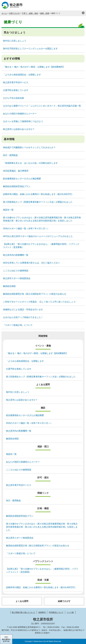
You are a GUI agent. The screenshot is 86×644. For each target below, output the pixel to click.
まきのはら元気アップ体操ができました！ (23, 317)
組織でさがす (64, 601)
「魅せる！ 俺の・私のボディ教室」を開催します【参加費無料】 (34, 67)
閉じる (83, 13)
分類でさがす (14, 13)
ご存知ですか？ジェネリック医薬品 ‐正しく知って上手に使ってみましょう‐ (39, 302)
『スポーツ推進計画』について (18, 325)
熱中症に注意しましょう (15, 41)
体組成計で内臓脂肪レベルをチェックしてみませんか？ (29, 147)
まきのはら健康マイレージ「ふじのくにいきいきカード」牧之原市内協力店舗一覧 (42, 106)
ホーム (4, 13)
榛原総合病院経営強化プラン (17, 186)
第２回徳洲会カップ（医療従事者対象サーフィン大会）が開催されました (38, 202)
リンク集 (70, 612)
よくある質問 (22, 601)
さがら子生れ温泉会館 (14, 98)
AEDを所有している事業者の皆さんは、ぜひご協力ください (31, 263)
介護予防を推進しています (16, 90)
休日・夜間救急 (10, 155)
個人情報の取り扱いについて (23, 612)
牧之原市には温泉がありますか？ (19, 129)
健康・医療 (45, 13)
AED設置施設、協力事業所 (16, 171)
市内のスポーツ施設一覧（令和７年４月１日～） (26, 228)
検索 (73, 5)
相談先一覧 (8, 210)
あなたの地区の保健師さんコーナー (20, 114)
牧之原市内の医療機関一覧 (16, 255)
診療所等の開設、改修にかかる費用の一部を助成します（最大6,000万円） (38, 194)
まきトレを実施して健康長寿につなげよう (23, 121)
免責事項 (42, 612)
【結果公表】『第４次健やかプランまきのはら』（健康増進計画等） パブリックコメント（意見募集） (41, 246)
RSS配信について (56, 612)
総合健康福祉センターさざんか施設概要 (22, 179)
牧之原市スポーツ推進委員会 (17, 278)
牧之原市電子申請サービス (16, 82)
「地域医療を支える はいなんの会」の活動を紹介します (30, 163)
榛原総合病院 (9, 286)
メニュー (81, 5)
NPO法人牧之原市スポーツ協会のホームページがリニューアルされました (38, 236)
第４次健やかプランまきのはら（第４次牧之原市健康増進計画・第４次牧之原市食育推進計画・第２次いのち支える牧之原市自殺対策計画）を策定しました (42, 219)
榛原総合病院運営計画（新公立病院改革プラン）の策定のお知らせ (35, 294)
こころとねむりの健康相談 (16, 271)
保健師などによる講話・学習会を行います (23, 309)
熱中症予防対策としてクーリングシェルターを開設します (30, 49)
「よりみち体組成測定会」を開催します (22, 75)
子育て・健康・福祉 (30, 13)
